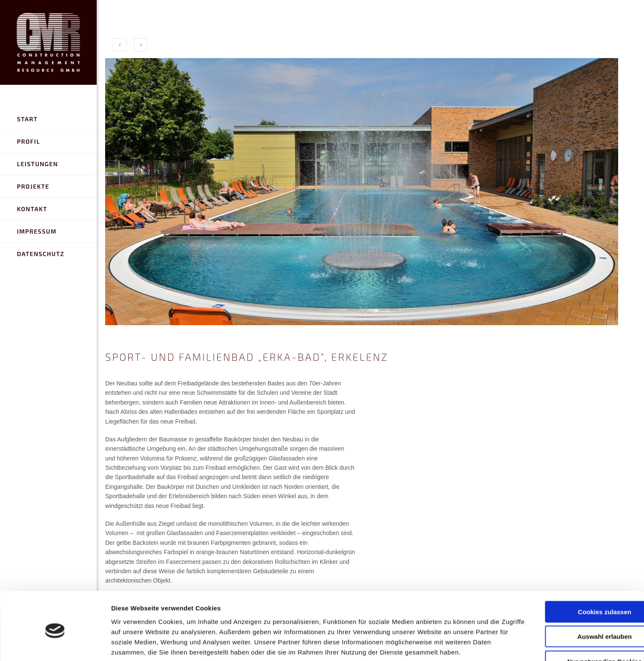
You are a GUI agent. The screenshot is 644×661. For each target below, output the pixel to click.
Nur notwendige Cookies (573, 616)
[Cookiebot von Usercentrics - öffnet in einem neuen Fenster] (55, 644)
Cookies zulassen (573, 566)
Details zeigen (451, 644)
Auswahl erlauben (573, 591)
